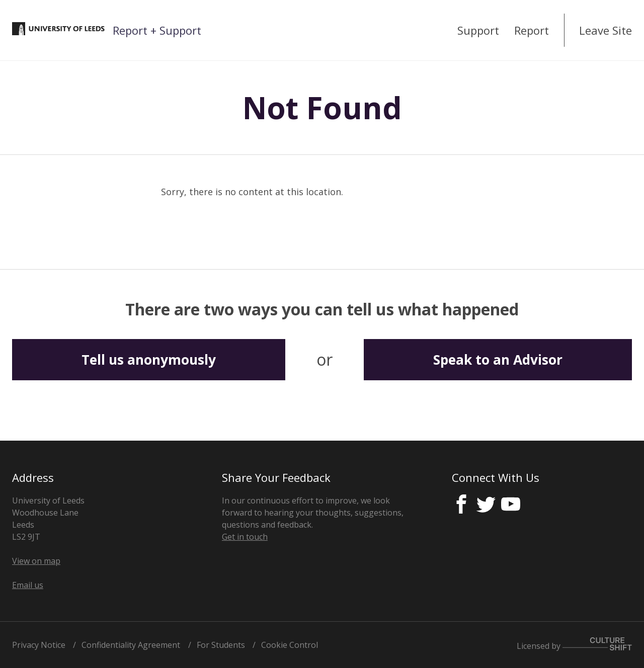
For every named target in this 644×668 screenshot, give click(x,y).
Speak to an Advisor (498, 360)
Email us (28, 585)
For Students (221, 645)
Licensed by (574, 646)
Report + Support (157, 30)
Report (532, 30)
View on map (36, 561)
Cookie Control (290, 645)
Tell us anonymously (149, 360)
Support (478, 30)
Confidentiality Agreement (131, 645)
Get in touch (245, 537)
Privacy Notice (39, 645)
